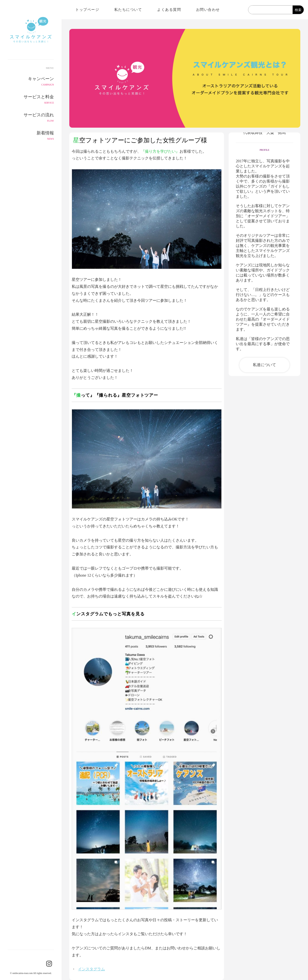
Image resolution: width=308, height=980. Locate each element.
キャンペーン (31, 82)
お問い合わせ (208, 10)
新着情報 (31, 136)
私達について (264, 365)
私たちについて (128, 10)
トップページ (87, 10)
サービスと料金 (31, 100)
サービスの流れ (31, 118)
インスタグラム (91, 969)
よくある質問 (169, 10)
